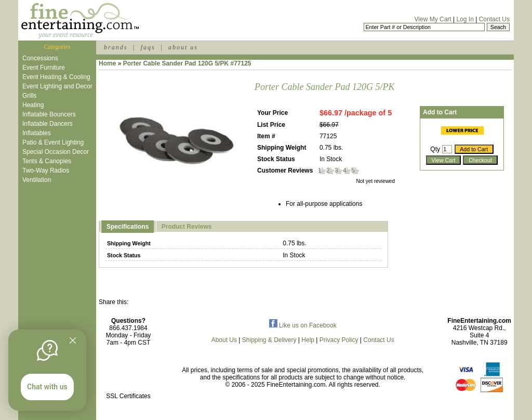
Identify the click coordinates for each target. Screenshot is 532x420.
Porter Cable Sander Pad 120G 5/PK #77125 (187, 63)
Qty (435, 149)
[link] (128, 374)
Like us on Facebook (303, 325)
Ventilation (37, 180)
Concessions (40, 58)
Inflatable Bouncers (49, 114)
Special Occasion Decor (56, 152)
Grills (29, 96)
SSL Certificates (128, 396)
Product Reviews (187, 227)
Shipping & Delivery (269, 340)
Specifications (128, 227)
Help (308, 340)
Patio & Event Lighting (53, 142)
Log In (465, 19)
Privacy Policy (339, 340)
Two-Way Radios (46, 170)
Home (107, 63)
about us (183, 47)
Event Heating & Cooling (56, 77)
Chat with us (47, 387)
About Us (224, 340)
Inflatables (37, 133)
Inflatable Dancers (48, 124)
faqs (148, 47)
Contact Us (494, 19)
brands (116, 47)
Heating (33, 105)
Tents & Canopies (47, 161)
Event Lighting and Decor (57, 86)
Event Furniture (44, 68)
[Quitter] (73, 340)
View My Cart (433, 19)
